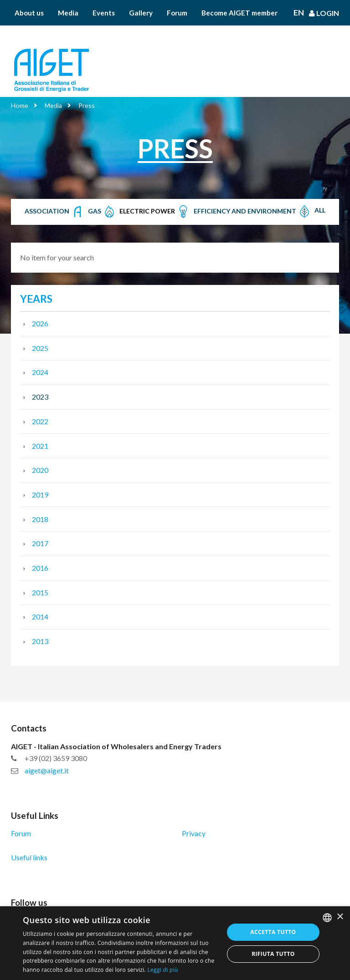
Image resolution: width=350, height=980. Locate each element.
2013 (40, 641)
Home (20, 105)
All (320, 210)
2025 (40, 348)
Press (87, 105)
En (299, 13)
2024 (40, 372)
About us (29, 13)
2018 (40, 519)
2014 (40, 617)
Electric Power (155, 212)
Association (54, 212)
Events (104, 13)
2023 (40, 397)
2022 (40, 421)
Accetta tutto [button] (273, 932)
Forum (177, 13)
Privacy (194, 833)
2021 (40, 446)
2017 (40, 543)
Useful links (29, 857)
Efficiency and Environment (252, 212)
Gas (102, 212)
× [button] (340, 917)
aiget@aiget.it (47, 770)
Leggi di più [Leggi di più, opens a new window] (162, 970)
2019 (40, 495)
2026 (40, 323)
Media (68, 13)
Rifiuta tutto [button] (273, 954)
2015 (40, 592)
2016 (40, 568)
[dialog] (175, 943)
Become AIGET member (239, 13)
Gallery (141, 13)
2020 (40, 470)
